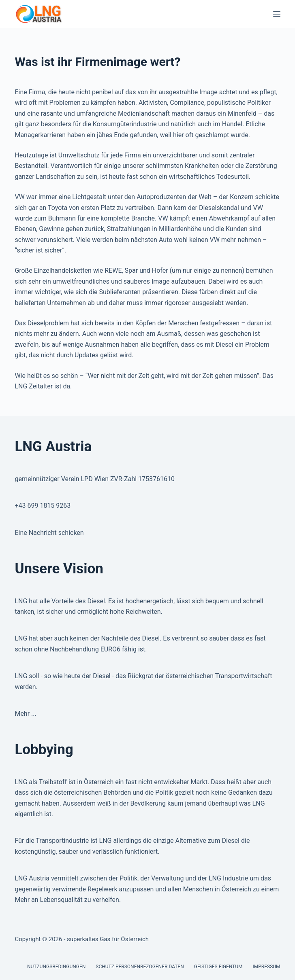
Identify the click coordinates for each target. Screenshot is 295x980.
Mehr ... (25, 714)
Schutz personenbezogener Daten (140, 967)
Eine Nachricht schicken (49, 533)
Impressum (267, 967)
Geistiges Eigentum (218, 967)
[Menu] (277, 14)
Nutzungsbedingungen (56, 967)
